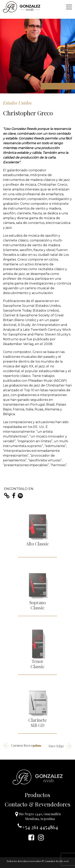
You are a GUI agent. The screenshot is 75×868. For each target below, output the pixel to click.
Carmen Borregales (21, 745)
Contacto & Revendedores (38, 804)
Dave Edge (60, 746)
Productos (37, 795)
